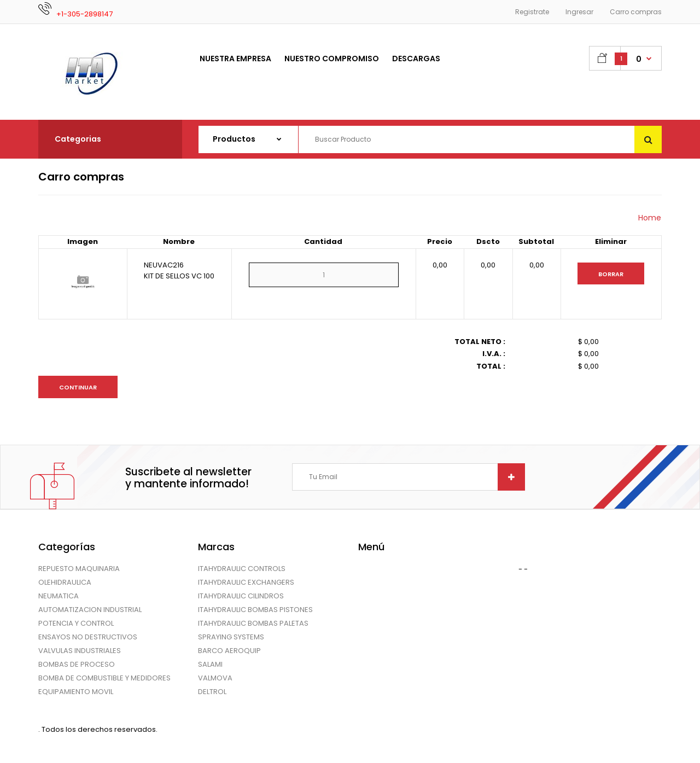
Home (650, 218)
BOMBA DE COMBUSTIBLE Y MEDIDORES (104, 678)
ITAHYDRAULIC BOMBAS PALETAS (253, 623)
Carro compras (636, 12)
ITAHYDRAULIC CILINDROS (241, 596)
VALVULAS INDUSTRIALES (80, 651)
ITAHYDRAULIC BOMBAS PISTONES (255, 610)
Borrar (611, 274)
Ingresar (579, 12)
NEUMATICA (59, 596)
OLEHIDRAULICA (65, 582)
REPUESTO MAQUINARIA (79, 569)
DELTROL (212, 692)
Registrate (532, 12)
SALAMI (210, 664)
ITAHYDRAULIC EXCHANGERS (246, 582)
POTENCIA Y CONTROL (76, 623)
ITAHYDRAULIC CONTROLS (242, 569)
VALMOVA (215, 678)
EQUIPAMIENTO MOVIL (76, 692)
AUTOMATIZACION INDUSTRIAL (90, 610)
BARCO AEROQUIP (229, 651)
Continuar (78, 387)
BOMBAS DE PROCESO (77, 664)
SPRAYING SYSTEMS (231, 637)
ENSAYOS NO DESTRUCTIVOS (88, 637)
